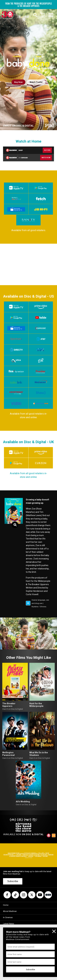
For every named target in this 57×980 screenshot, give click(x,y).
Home (6, 905)
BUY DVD (47, 150)
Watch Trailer (36, 82)
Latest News (9, 924)
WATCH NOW (46, 158)
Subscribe (13, 881)
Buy (18, 82)
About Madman (10, 911)
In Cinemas (8, 917)
